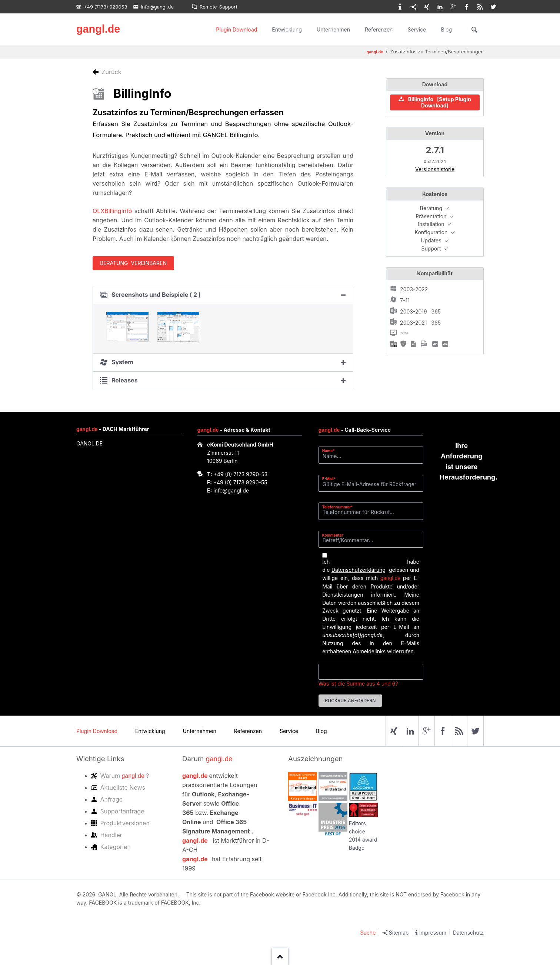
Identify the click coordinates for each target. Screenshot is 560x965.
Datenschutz (468, 933)
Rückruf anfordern (350, 701)
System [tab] (122, 362)
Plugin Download (236, 29)
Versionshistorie (435, 169)
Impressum (433, 933)
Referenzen (379, 29)
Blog (446, 29)
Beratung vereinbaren (133, 263)
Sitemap (399, 933)
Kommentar (333, 535)
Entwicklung (287, 29)
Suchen (474, 30)
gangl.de (98, 29)
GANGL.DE (89, 443)
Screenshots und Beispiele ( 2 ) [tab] (156, 295)
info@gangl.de (231, 490)
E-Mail (331, 479)
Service (417, 29)
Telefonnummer (338, 507)
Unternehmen (333, 29)
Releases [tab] (125, 380)
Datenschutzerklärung (359, 570)
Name (331, 450)
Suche (368, 933)
